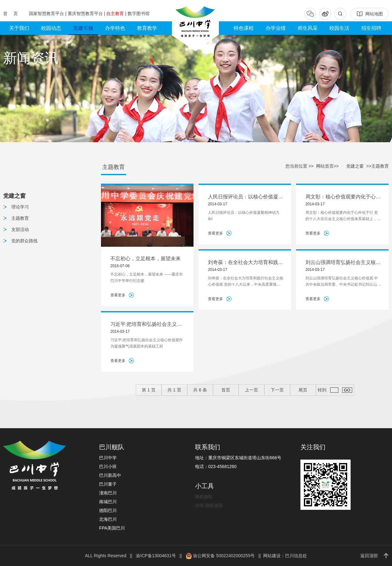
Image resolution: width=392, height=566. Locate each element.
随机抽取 (204, 497)
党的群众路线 (24, 241)
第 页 (149, 390)
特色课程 (244, 28)
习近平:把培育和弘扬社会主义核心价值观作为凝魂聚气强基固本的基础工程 (148, 325)
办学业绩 (276, 28)
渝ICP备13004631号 (156, 556)
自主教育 (116, 13)
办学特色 (115, 28)
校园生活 (339, 28)
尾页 (303, 390)
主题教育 (20, 218)
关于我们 (19, 28)
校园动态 (51, 28)
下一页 (277, 390)
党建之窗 (355, 166)
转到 (335, 390)
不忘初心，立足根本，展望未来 (146, 259)
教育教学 (147, 28)
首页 (226, 390)
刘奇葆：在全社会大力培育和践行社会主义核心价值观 (246, 263)
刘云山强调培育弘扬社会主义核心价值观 (343, 263)
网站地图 (370, 14)
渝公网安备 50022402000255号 (220, 556)
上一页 (252, 390)
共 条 (200, 390)
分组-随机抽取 (209, 505)
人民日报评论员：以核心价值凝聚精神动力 (246, 197)
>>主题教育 (378, 166)
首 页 (11, 13)
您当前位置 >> (299, 166)
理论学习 (20, 207)
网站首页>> (327, 166)
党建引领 (83, 28)
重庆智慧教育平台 (86, 13)
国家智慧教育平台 (47, 13)
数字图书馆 (139, 13)
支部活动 (20, 229)
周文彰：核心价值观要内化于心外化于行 (343, 197)
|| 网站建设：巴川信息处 (281, 556)
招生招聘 (371, 28)
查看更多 (118, 295)
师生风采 (308, 28)
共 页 (174, 390)
